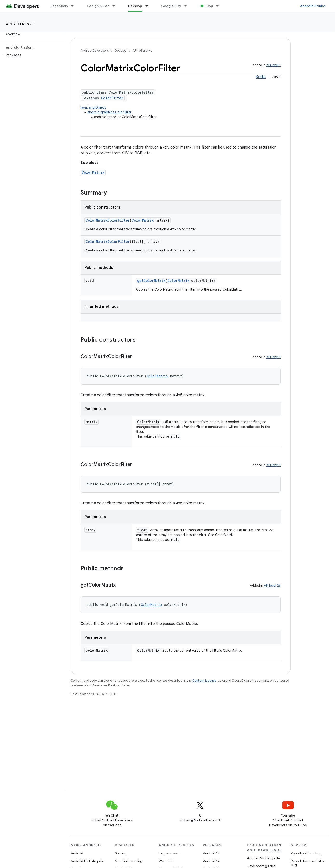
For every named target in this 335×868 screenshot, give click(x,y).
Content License (204, 681)
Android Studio (313, 6)
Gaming (121, 853)
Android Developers (95, 51)
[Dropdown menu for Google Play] (188, 6)
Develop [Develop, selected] (135, 6)
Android (77, 853)
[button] (31, 55)
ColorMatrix (93, 172)
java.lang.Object (93, 107)
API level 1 (273, 65)
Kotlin (261, 77)
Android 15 (211, 853)
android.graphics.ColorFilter (109, 112)
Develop (121, 51)
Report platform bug (306, 853)
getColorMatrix (151, 281)
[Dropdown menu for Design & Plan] (116, 6)
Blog (209, 6)
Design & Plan (98, 6)
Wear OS (166, 861)
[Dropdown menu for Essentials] (75, 6)
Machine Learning (129, 861)
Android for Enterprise (88, 861)
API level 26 (272, 586)
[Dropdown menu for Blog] (219, 6)
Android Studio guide (263, 858)
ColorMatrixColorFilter (108, 220)
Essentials (59, 6)
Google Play (171, 6)
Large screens (169, 853)
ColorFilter (112, 98)
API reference (20, 24)
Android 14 (211, 861)
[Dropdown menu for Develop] (149, 6)
